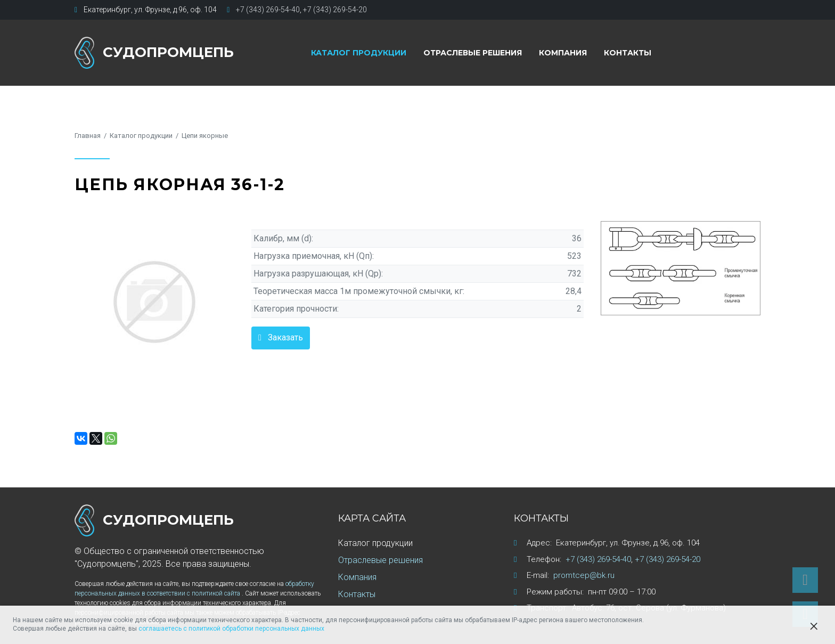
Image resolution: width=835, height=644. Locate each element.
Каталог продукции (359, 53)
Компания (563, 53)
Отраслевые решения (473, 53)
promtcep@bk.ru (584, 575)
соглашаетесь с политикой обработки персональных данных (231, 629)
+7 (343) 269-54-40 (268, 10)
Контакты (628, 53)
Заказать (285, 337)
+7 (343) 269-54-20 (335, 10)
